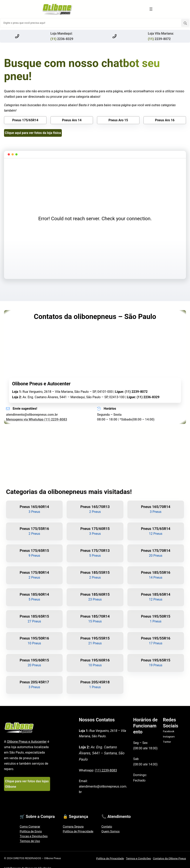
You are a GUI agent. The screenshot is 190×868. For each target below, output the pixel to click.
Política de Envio (31, 831)
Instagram (169, 737)
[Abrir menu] (151, 9)
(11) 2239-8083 (106, 770)
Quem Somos (110, 831)
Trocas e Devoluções (34, 836)
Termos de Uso (30, 841)
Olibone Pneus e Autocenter (27, 742)
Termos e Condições (138, 858)
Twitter (167, 742)
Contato (107, 827)
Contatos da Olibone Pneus (169, 858)
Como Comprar (30, 827)
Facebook (168, 731)
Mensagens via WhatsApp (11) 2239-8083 (37, 419)
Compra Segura (73, 827)
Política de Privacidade (78, 831)
